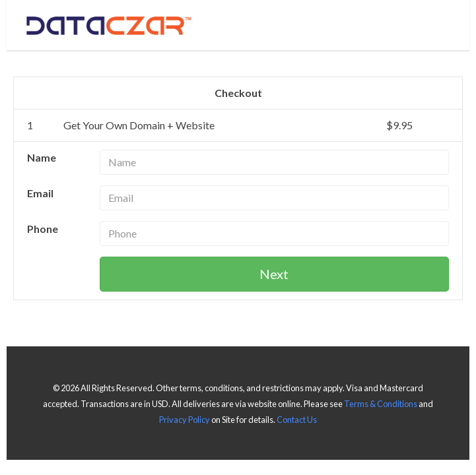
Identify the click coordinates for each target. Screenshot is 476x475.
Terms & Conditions (381, 404)
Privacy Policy (185, 420)
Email (40, 193)
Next (274, 274)
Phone (43, 229)
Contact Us (297, 420)
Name (42, 157)
